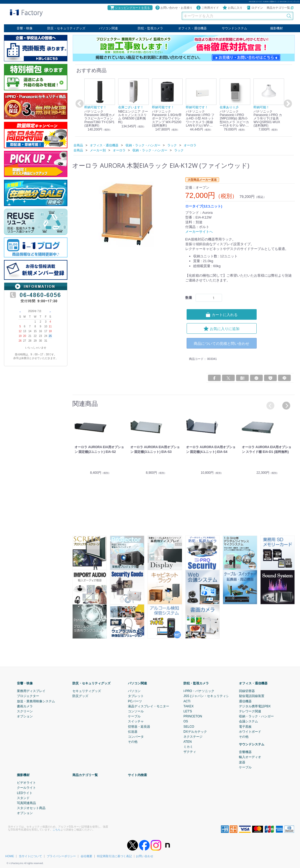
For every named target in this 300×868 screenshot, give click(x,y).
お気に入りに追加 (221, 328)
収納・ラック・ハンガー (256, 716)
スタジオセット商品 (31, 808)
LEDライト (25, 793)
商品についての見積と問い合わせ (221, 343)
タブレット (136, 696)
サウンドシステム (234, 28)
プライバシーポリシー (61, 856)
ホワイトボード (250, 732)
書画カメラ (25, 706)
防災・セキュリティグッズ (66, 28)
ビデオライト (26, 783)
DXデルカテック (195, 732)
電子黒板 (245, 727)
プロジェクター (28, 696)
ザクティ (190, 752)
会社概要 (86, 856)
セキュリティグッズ (87, 691)
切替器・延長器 (139, 727)
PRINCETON (193, 716)
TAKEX (188, 706)
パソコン (134, 691)
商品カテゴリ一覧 (280, 8)
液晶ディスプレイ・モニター (149, 706)
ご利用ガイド (207, 8)
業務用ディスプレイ (31, 691)
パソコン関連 (108, 28)
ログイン (255, 8)
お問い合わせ (145, 856)
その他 (133, 742)
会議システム (248, 721)
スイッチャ (136, 721)
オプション (25, 716)
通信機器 (245, 701)
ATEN (188, 742)
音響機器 (245, 752)
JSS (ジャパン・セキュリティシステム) (212, 696)
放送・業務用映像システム (36, 701)
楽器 (242, 762)
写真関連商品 (26, 803)
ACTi (187, 701)
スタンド (23, 798)
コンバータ (136, 737)
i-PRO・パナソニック (199, 691)
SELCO (189, 727)
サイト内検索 (137, 775)
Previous (79, 104)
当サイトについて (30, 856)
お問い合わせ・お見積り (174, 8)
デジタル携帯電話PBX (255, 706)
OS (186, 721)
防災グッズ (80, 696)
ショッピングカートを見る (130, 8)
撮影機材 (276, 28)
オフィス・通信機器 (192, 28)
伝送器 (133, 732)
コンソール (136, 711)
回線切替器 (247, 691)
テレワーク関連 (250, 711)
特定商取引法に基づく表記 (114, 856)
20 (24, 336)
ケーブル (134, 716)
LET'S (188, 711)
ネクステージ (193, 737)
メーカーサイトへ (199, 232)
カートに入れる (221, 314)
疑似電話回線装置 (252, 696)
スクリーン (25, 711)
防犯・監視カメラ (150, 28)
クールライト (26, 788)
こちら (57, 830)
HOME (10, 856)
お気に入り (232, 8)
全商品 (78, 145)
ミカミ (188, 747)
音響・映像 (25, 28)
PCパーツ (135, 701)
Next (287, 104)
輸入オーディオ (250, 757)
